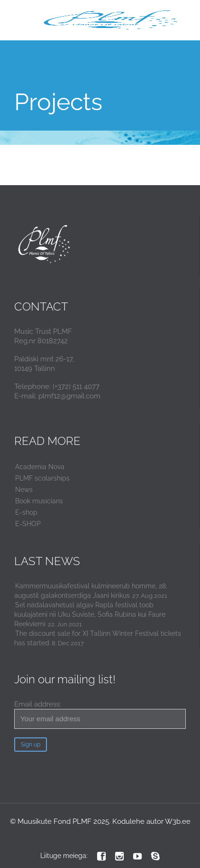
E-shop (26, 512)
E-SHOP (28, 524)
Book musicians (39, 501)
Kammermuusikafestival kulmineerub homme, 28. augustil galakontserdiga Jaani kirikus (91, 591)
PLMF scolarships (42, 478)
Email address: (100, 714)
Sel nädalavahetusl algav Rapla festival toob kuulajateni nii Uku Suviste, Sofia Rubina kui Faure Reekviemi (90, 614)
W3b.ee (178, 821)
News (24, 490)
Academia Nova (40, 467)
